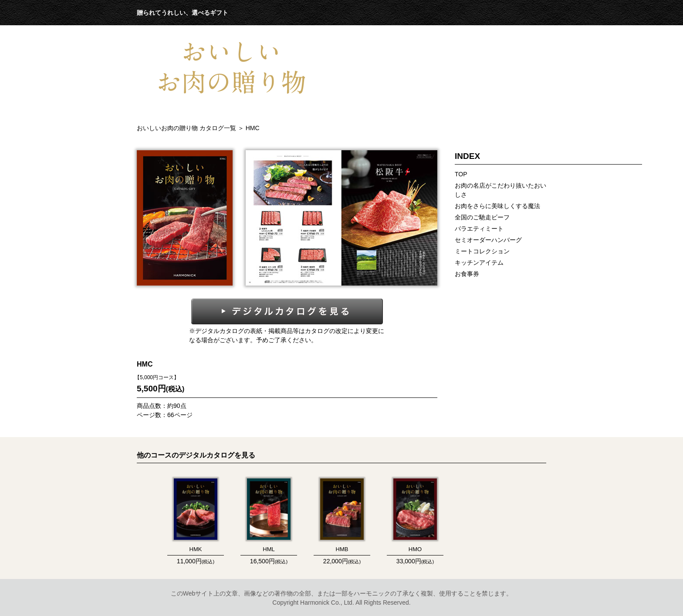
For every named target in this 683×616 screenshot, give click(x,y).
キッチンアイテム (479, 263)
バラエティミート (479, 229)
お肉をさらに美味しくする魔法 (497, 206)
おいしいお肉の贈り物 (187, 128)
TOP (461, 174)
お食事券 (467, 274)
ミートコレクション (482, 251)
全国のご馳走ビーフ (482, 217)
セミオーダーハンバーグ (488, 240)
